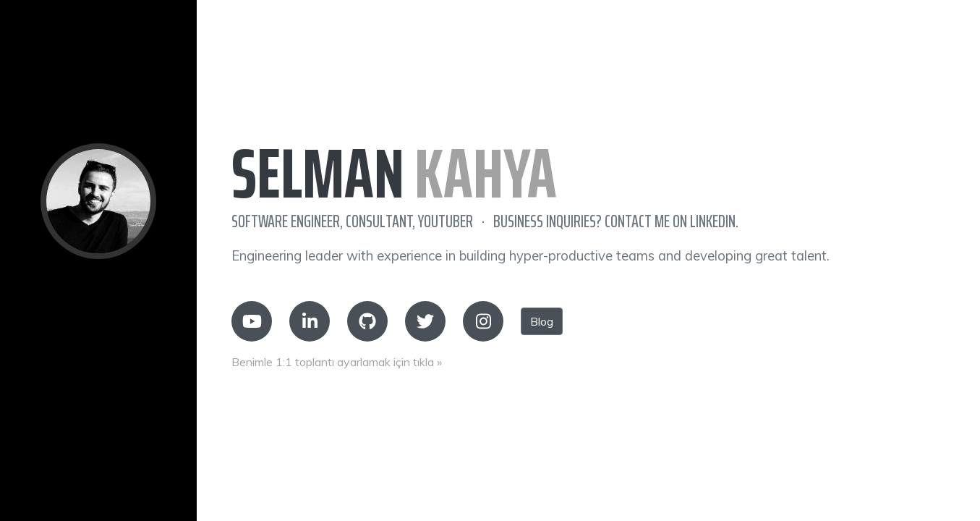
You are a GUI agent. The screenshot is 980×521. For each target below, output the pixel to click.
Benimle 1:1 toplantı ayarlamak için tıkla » (337, 362)
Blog (542, 321)
